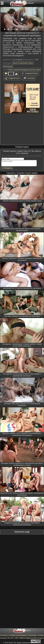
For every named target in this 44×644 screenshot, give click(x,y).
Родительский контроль (35, 638)
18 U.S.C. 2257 (13, 638)
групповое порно (26, 63)
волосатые (8, 66)
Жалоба (31, 78)
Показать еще (22, 532)
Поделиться (14, 78)
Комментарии (31, 73)
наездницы (24, 70)
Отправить (7, 168)
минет (15, 63)
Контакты (4, 635)
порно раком (13, 70)
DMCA (22, 638)
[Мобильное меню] (2, 3)
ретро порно (35, 70)
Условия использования (18, 635)
